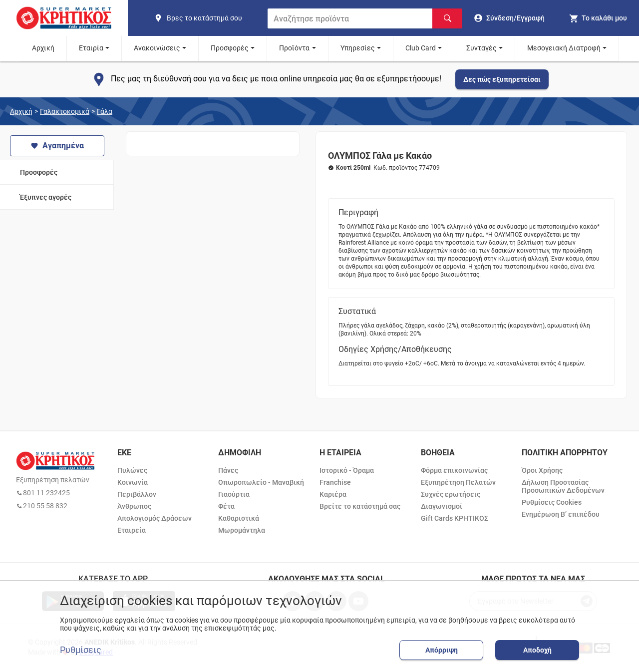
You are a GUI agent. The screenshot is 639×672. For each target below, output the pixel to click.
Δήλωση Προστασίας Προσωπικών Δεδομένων (563, 486)
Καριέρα (333, 494)
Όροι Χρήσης (542, 470)
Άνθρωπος (134, 506)
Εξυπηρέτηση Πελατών (458, 482)
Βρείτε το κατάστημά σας (360, 506)
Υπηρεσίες (358, 48)
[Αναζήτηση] (447, 18)
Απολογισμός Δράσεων (155, 518)
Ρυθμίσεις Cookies (552, 502)
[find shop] (207, 18)
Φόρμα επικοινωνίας (454, 470)
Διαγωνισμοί (442, 506)
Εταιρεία (132, 530)
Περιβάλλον (137, 494)
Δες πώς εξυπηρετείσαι (502, 79)
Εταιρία (91, 48)
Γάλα (105, 111)
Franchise (335, 482)
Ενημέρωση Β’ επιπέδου (561, 514)
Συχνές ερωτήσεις (451, 494)
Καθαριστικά (239, 518)
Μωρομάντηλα (242, 530)
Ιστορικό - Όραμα (347, 470)
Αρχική (43, 48)
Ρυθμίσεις (81, 650)
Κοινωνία (133, 482)
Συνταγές (481, 48)
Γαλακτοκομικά (65, 111)
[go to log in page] (509, 18)
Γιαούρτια (234, 494)
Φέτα (226, 506)
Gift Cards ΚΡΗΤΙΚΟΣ (455, 518)
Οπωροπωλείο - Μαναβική (261, 482)
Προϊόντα (294, 48)
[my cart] (598, 18)
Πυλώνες (132, 470)
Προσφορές (230, 48)
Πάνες (228, 470)
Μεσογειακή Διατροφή (564, 48)
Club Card (421, 48)
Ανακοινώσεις (157, 48)
